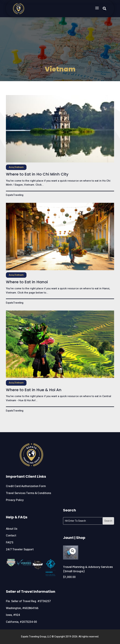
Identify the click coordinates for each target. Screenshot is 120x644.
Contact (11, 536)
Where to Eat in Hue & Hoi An (34, 390)
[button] (73, 551)
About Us (12, 529)
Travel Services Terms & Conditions (28, 493)
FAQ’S (10, 543)
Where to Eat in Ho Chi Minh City (37, 174)
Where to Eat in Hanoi (27, 282)
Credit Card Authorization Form (26, 486)
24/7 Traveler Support (20, 549)
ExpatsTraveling (15, 195)
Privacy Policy (15, 500)
